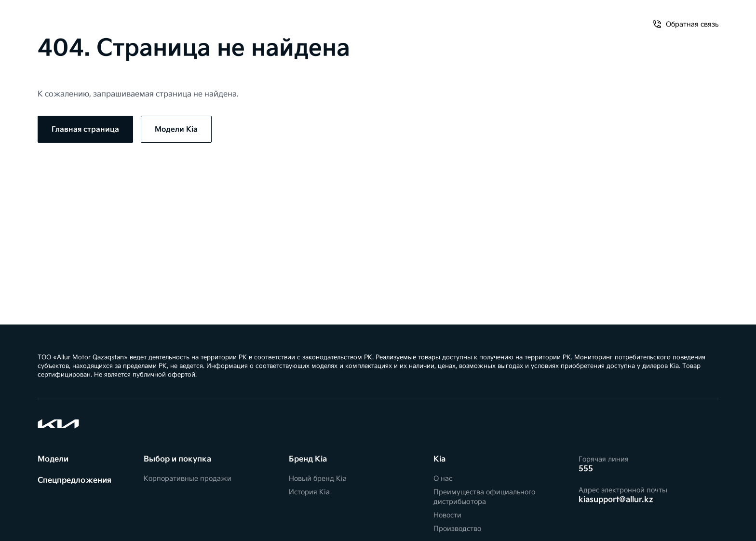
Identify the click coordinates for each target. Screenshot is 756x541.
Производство (457, 529)
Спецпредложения (108, 18)
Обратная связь (617, 18)
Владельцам (176, 18)
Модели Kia (176, 129)
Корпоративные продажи (188, 479)
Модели (52, 18)
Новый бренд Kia (318, 479)
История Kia (309, 492)
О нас (566, 18)
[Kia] (378, 18)
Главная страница (85, 129)
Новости (447, 515)
